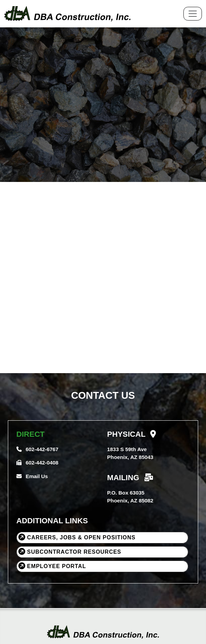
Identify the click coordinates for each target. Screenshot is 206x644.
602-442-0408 (37, 463)
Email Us (32, 476)
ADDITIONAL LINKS (52, 521)
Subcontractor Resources (69, 551)
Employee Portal (51, 566)
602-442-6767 (37, 449)
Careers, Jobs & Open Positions (76, 537)
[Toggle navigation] (193, 14)
